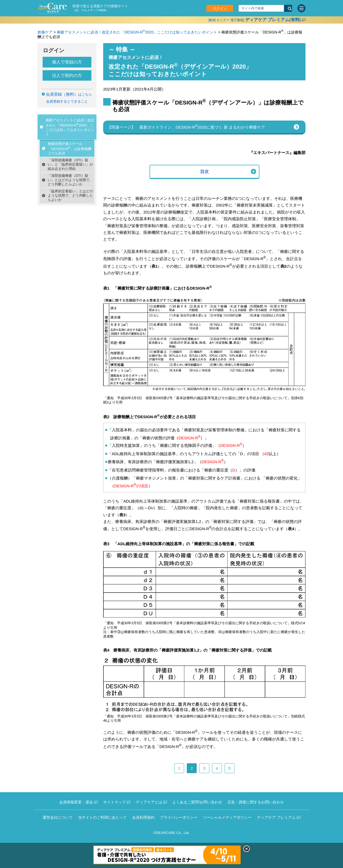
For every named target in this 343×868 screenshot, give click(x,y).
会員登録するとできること (67, 101)
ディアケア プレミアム (276, 817)
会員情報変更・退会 (76, 802)
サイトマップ (114, 802)
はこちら (69, 94)
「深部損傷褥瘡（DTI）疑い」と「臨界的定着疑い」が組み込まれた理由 (70, 164)
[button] (204, 172)
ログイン (220, 8)
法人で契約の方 (67, 75)
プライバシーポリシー (179, 817)
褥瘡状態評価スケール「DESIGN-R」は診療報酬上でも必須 (70, 148)
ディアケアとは (149, 802)
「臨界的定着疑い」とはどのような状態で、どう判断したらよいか (70, 195)
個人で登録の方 (67, 62)
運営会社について (58, 817)
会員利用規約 (143, 817)
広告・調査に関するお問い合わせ (256, 802)
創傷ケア (45, 32)
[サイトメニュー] (301, 8)
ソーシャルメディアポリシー (227, 817)
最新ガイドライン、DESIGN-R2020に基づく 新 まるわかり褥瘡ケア (202, 127)
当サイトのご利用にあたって (102, 817)
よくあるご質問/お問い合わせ (197, 802)
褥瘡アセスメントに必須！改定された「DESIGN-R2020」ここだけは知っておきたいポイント (137, 32)
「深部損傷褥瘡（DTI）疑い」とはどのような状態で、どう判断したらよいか (70, 180)
